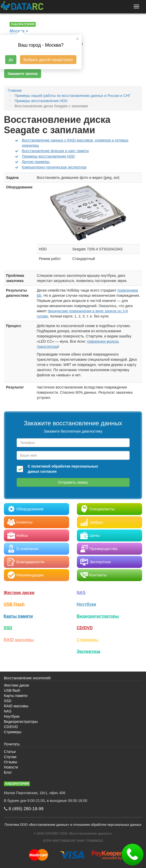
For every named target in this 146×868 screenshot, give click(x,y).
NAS (81, 592)
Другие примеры (36, 162)
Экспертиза (88, 651)
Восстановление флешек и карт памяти (55, 151)
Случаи (10, 757)
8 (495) (26, 809)
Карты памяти (18, 616)
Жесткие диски (19, 592)
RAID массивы (19, 640)
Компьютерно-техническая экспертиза (54, 167)
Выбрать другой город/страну (48, 60)
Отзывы (11, 762)
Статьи (10, 752)
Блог (8, 772)
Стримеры (88, 640)
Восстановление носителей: (28, 678)
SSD (8, 628)
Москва (17, 31)
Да (11, 60)
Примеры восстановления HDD (48, 156)
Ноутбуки (86, 604)
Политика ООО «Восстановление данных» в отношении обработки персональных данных (73, 825)
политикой (41, 466)
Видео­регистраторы (98, 616)
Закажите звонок (23, 74)
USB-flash (12, 690)
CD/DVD (85, 628)
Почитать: (12, 744)
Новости (11, 767)
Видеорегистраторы (21, 722)
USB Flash (14, 604)
